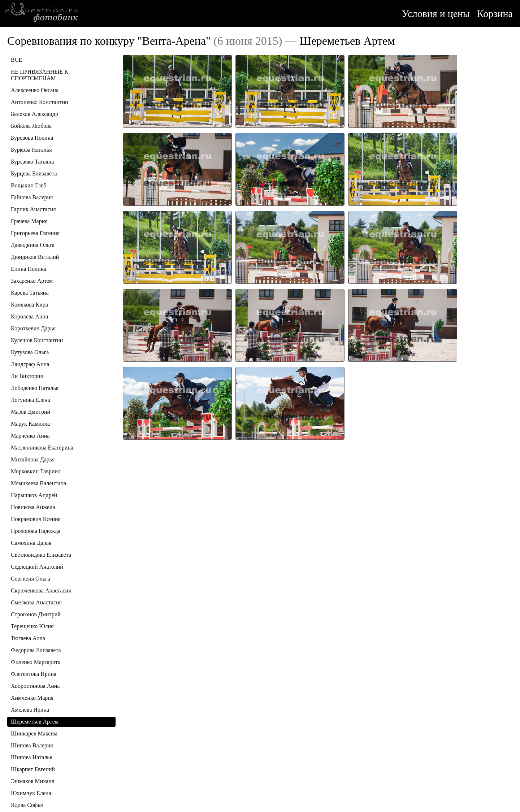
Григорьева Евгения (35, 233)
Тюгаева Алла (28, 638)
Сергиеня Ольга (31, 579)
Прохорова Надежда (36, 531)
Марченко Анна (30, 436)
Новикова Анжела (33, 507)
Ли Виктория (27, 376)
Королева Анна (29, 316)
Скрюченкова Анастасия (41, 590)
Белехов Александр (34, 114)
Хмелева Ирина (30, 710)
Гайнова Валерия (32, 197)
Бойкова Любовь (31, 126)
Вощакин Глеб (29, 185)
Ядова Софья (27, 805)
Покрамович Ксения (36, 519)
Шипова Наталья (32, 757)
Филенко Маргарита (36, 662)
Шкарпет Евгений (33, 769)
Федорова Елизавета (36, 650)
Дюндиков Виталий (35, 257)
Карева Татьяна (30, 293)
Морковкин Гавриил (36, 471)
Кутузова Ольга (30, 352)
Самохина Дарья (31, 543)
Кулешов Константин (37, 340)
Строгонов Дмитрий (36, 614)
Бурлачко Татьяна (32, 162)
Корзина (495, 14)
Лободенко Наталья (35, 388)
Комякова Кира (29, 305)
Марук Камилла (30, 424)
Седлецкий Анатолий (37, 567)
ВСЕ (16, 60)
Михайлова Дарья (33, 459)
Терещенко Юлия (32, 626)
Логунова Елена (31, 400)
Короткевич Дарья (33, 328)
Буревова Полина (32, 138)
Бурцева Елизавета (34, 173)
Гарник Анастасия (33, 209)
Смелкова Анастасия (36, 602)
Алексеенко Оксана (35, 90)
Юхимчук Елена (31, 793)
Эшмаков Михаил (33, 781)
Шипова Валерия (32, 745)
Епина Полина (29, 269)
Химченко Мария (32, 698)
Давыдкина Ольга (33, 245)
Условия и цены (436, 14)
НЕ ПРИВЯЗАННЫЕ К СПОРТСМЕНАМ (40, 75)
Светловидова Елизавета (41, 555)
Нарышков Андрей (34, 495)
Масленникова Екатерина (42, 448)
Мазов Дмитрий (31, 412)
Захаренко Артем (32, 281)
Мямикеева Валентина (38, 483)
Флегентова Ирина (34, 674)
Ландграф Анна (30, 364)
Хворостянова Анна (35, 686)
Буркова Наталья (31, 150)
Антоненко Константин (40, 102)
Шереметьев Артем (35, 722)
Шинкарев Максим (34, 733)
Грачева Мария (29, 221)
